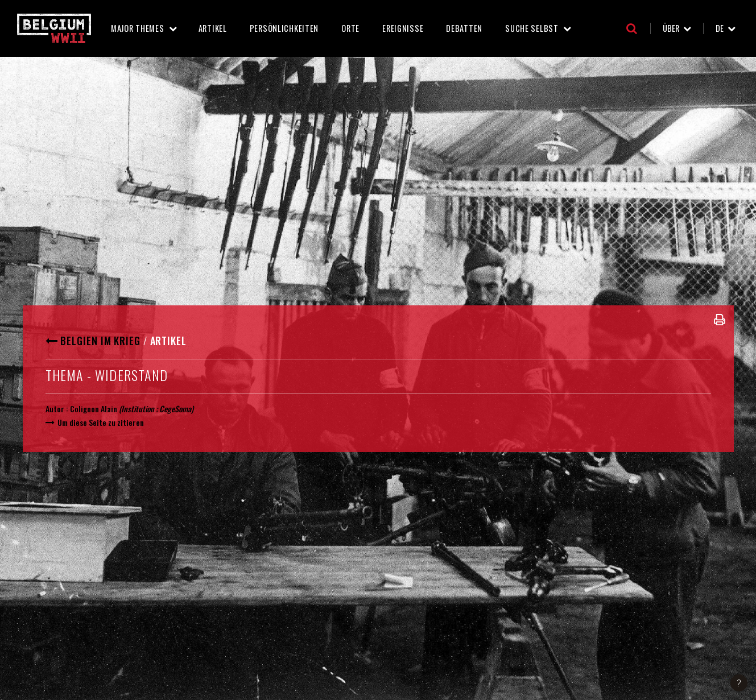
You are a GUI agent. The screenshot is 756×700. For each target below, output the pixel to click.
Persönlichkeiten (284, 28)
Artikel (213, 28)
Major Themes (138, 28)
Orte (350, 28)
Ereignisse (403, 28)
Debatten (464, 28)
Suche (632, 28)
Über (671, 28)
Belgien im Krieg (100, 341)
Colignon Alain (94, 409)
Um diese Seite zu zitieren (101, 422)
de (720, 28)
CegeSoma (175, 409)
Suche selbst (532, 28)
